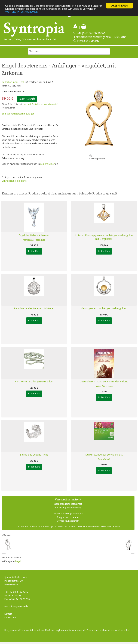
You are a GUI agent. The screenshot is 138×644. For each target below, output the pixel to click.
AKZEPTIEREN (119, 6)
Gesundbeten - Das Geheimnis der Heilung (104, 381)
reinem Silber (47, 164)
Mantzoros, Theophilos (34, 240)
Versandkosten (68, 630)
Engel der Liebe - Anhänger (34, 235)
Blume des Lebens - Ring (34, 455)
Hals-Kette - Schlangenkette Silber (34, 381)
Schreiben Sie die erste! (14, 181)
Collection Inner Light (13, 82)
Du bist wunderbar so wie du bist (104, 455)
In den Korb (27, 99)
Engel (18, 561)
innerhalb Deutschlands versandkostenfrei (40, 104)
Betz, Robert (104, 459)
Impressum (10, 617)
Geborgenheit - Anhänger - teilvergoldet (104, 308)
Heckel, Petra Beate (104, 386)
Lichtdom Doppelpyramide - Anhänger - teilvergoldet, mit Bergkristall (104, 237)
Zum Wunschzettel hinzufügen (18, 114)
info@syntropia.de (88, 41)
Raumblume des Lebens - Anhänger (34, 308)
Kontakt (8, 614)
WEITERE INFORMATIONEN (22, 12)
